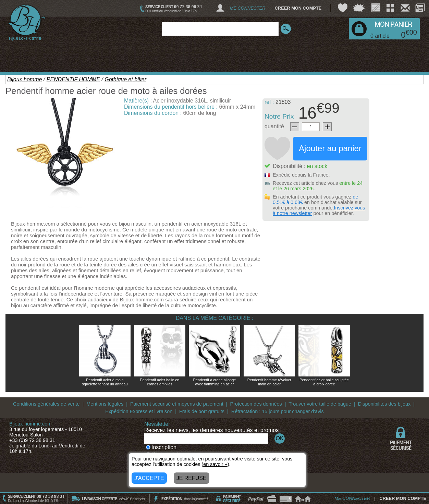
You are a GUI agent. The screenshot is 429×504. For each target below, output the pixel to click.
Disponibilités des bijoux (384, 404)
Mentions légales (105, 404)
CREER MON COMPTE (298, 8)
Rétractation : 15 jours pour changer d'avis (278, 411)
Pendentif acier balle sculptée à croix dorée (324, 382)
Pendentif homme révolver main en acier (269, 382)
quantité (274, 126)
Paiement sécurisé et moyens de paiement (177, 404)
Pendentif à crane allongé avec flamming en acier (215, 382)
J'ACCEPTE (149, 478)
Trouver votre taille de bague (320, 404)
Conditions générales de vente (46, 404)
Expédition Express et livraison (139, 411)
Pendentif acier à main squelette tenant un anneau (105, 382)
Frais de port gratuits (202, 411)
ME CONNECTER (248, 8)
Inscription (161, 447)
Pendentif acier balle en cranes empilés (160, 382)
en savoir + (215, 464)
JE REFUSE (192, 478)
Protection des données (256, 404)
